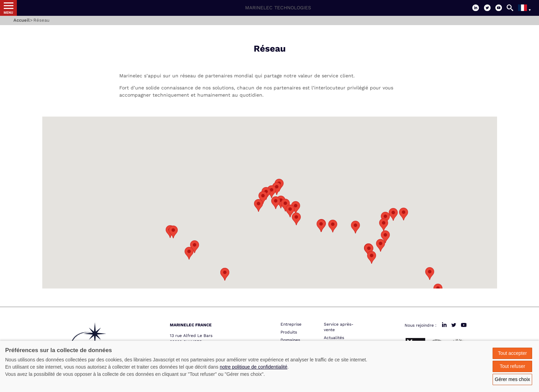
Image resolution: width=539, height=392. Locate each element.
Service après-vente (339, 327)
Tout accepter (513, 353)
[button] (263, 198)
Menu (9, 13)
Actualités (334, 338)
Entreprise (291, 324)
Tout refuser (513, 366)
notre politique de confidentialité (254, 367)
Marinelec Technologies (278, 8)
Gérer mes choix (512, 379)
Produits (289, 332)
